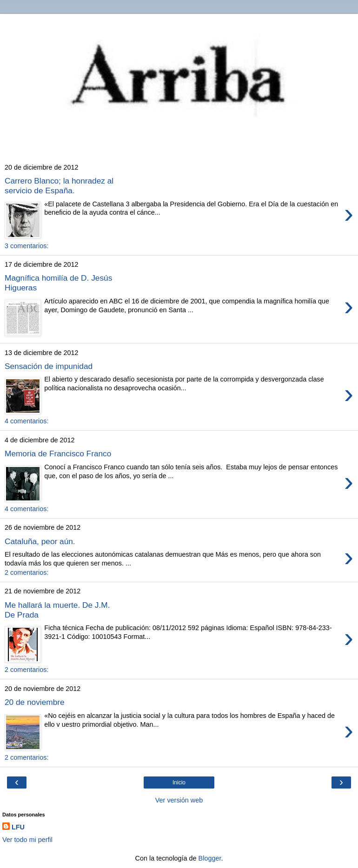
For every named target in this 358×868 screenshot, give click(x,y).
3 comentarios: (27, 246)
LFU (18, 827)
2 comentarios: (27, 572)
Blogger (210, 858)
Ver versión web (179, 800)
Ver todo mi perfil (27, 840)
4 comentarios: (27, 421)
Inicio (179, 783)
